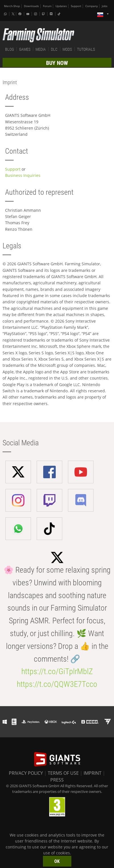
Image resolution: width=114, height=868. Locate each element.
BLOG (10, 49)
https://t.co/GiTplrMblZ (57, 671)
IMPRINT (93, 773)
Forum (47, 6)
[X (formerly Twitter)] (13, 14)
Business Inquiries (23, 175)
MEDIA (41, 49)
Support (76, 6)
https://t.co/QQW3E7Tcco (57, 684)
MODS (67, 49)
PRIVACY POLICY (26, 773)
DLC (54, 49)
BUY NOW (57, 63)
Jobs (105, 6)
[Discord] (52, 14)
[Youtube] (28, 14)
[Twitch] (44, 14)
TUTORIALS (86, 49)
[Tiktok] (60, 14)
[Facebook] (20, 14)
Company (92, 6)
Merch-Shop (12, 6)
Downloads (31, 6)
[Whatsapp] (6, 14)
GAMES (25, 49)
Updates (61, 6)
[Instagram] (36, 14)
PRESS (57, 780)
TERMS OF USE (63, 773)
